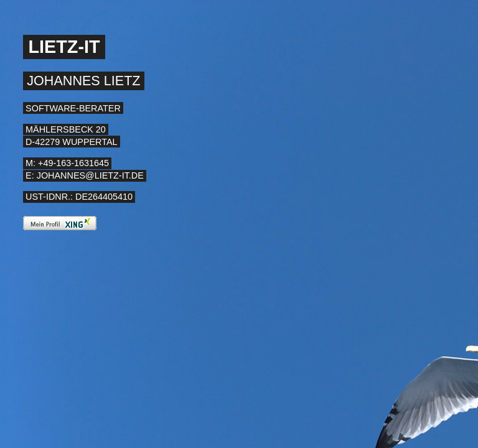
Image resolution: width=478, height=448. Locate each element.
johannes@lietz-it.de (90, 175)
